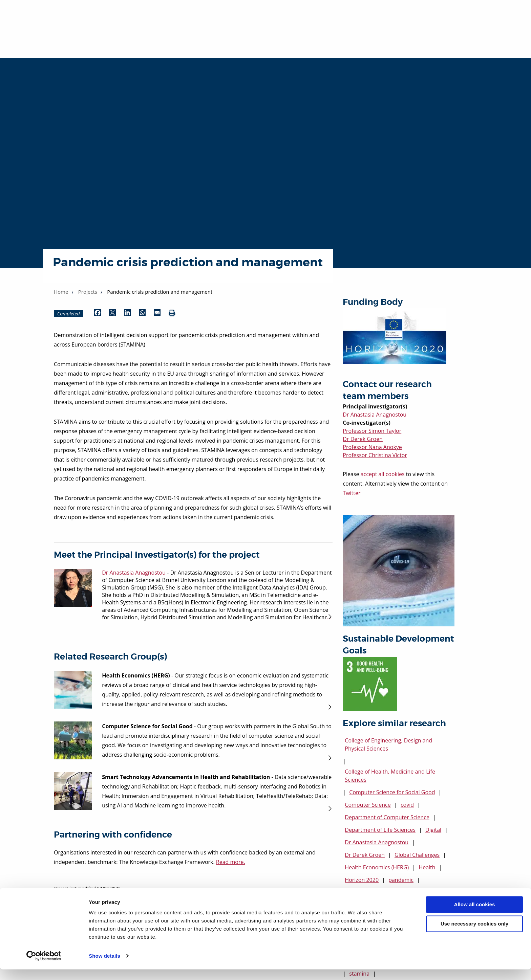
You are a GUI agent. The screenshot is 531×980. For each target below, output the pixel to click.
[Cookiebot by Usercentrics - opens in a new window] (44, 967)
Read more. (231, 862)
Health (427, 867)
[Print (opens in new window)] (172, 313)
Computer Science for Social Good (392, 792)
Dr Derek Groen (363, 439)
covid (407, 805)
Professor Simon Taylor (372, 431)
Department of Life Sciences (380, 830)
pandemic (401, 880)
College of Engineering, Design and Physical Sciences (388, 744)
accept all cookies (383, 474)
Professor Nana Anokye (372, 447)
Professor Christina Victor (375, 455)
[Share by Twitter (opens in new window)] (112, 313)
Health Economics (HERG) (377, 867)
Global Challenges (417, 855)
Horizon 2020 (362, 880)
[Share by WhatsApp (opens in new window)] (142, 313)
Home (61, 292)
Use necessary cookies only (474, 934)
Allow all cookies (475, 916)
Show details (104, 967)
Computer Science (368, 805)
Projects (88, 292)
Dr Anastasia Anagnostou (375, 415)
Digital (433, 830)
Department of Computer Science (387, 817)
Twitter (352, 493)
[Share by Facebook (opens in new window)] (98, 313)
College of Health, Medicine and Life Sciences (390, 776)
